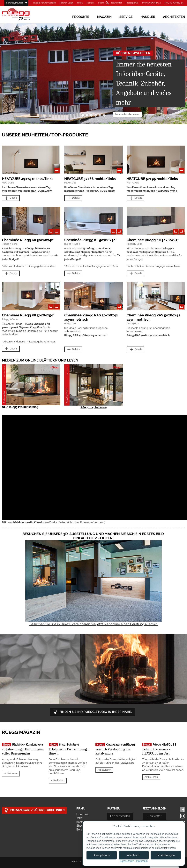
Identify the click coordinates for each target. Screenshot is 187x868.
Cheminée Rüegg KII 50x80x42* (153, 240)
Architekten (174, 17)
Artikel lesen (11, 774)
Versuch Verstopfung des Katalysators (113, 751)
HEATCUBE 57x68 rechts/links (90, 179)
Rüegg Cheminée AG (21, 14)
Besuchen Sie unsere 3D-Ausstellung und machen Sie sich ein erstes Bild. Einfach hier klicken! (93, 536)
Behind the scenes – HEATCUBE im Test (156, 751)
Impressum (76, 862)
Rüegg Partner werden (45, 3)
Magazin (104, 17)
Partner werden (120, 816)
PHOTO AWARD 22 (151, 3)
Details (11, 198)
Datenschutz (127, 861)
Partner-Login (66, 3)
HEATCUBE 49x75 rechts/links (28, 179)
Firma (80, 3)
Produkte (81, 17)
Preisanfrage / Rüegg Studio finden (34, 810)
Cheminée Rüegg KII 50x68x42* (28, 240)
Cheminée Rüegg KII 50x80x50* (28, 315)
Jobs (79, 818)
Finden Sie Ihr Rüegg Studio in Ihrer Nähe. (92, 712)
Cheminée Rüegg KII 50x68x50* (90, 240)
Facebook (183, 809)
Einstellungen (166, 855)
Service (126, 17)
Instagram (183, 816)
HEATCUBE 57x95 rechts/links (152, 179)
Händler (148, 17)
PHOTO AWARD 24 (174, 3)
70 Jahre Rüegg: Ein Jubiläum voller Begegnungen (23, 751)
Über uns (82, 814)
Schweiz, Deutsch (15, 3)
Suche (101, 3)
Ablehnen (134, 855)
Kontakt (90, 3)
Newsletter (117, 3)
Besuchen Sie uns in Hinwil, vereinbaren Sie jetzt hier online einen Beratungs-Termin (93, 624)
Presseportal (132, 3)
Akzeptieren (102, 855)
